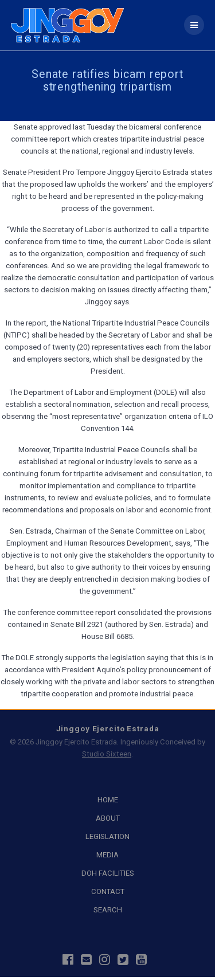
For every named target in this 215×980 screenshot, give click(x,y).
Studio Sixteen (107, 754)
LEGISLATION (107, 836)
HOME (108, 800)
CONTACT (108, 891)
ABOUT (108, 818)
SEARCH (108, 910)
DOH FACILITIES (108, 873)
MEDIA (107, 855)
